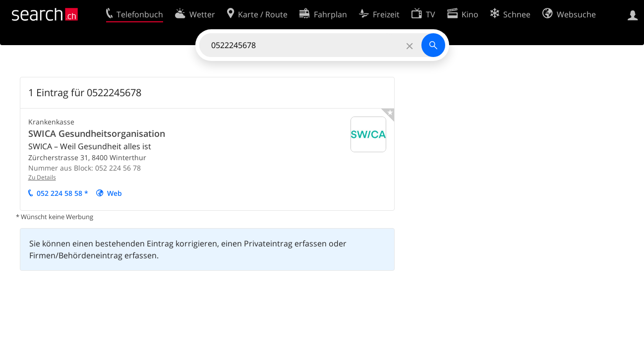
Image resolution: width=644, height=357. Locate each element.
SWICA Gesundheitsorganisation (97, 133)
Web (115, 193)
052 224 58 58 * (62, 193)
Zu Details (42, 177)
